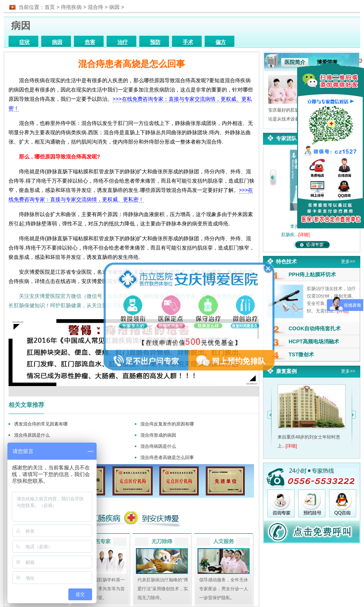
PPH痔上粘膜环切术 (312, 274)
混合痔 (95, 7)
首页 (50, 7)
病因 (114, 7)
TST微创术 (301, 354)
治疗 (123, 42)
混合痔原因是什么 (32, 435)
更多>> (348, 261)
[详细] (304, 235)
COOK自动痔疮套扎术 (315, 328)
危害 (90, 42)
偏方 (221, 42)
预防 (155, 42)
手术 (188, 42)
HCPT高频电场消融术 (314, 341)
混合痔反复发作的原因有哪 (167, 424)
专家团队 (286, 138)
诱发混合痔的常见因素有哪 (41, 424)
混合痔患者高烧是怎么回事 (167, 457)
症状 (25, 42)
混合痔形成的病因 (158, 435)
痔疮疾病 (71, 7)
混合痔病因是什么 (158, 446)
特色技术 (286, 261)
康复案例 (286, 371)
